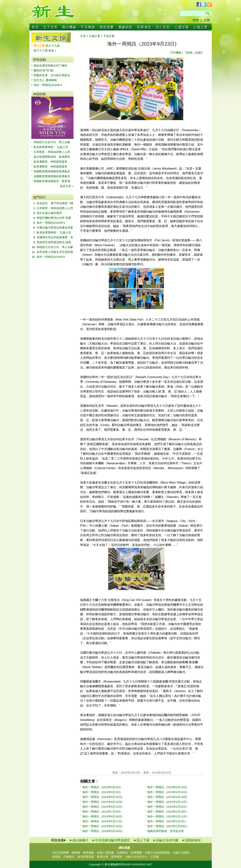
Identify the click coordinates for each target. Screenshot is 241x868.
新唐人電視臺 (105, 853)
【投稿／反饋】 (194, 53)
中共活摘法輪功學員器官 (112, 840)
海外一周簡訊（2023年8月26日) (102, 797)
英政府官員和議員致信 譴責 (54, 242)
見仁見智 (163, 27)
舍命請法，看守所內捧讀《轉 (55, 203)
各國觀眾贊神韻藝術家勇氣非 (52, 171)
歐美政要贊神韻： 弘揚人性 (51, 147)
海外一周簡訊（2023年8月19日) (102, 802)
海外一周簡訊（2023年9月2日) (102, 792)
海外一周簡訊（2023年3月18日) (167, 797)
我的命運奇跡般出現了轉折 (50, 65)
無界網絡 (89, 853)
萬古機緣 (69, 27)
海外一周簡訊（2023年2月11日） (168, 816)
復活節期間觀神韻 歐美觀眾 (52, 157)
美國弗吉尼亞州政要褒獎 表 (55, 237)
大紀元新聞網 (60, 853)
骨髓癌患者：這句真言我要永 (52, 75)
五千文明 (50, 27)
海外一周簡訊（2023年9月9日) (102, 787)
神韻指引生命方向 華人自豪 (52, 142)
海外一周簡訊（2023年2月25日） (168, 807)
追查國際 (136, 853)
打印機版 (176, 53)
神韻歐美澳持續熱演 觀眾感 (52, 181)
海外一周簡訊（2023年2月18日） (168, 812)
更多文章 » (67, 186)
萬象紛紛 (125, 27)
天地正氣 (109, 36)
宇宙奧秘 (88, 27)
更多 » (52, 50)
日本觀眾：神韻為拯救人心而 (52, 152)
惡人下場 (143, 840)
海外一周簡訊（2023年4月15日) (167, 792)
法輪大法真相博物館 (157, 853)
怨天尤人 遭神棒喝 (45, 80)
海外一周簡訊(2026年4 (48, 85)
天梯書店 (69, 857)
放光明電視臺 (86, 857)
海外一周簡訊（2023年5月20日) (102, 831)
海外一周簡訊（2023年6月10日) (102, 826)
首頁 (35, 27)
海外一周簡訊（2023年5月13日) (167, 787)
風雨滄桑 (107, 27)
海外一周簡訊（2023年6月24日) (102, 816)
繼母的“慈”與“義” (44, 70)
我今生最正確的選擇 (49, 213)
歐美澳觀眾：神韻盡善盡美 (52, 162)
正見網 (155, 857)
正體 (207, 20)
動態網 (76, 853)
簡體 (196, 20)
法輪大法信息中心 (136, 857)
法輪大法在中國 (167, 840)
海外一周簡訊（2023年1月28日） (168, 826)
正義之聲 (200, 27)
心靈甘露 (182, 27)
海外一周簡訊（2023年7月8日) (102, 812)
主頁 (83, 36)
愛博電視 (117, 857)
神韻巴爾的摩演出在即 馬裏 (54, 218)
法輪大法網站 (181, 853)
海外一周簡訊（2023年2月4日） (167, 821)
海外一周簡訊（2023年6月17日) (102, 821)
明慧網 (56, 857)
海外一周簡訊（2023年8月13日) (102, 807)
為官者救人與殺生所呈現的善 (55, 252)
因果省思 (144, 27)
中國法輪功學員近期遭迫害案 (55, 228)
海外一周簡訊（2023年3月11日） (168, 802)
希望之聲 (103, 857)
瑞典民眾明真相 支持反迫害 (166, 831)
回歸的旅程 (193, 840)
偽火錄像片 (80, 840)
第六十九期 (53, 46)
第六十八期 (41, 50)
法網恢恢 (122, 853)
